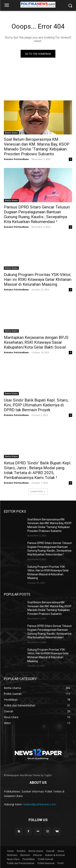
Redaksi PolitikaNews (16, 159)
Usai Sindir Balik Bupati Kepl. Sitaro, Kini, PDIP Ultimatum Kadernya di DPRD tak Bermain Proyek (36, 405)
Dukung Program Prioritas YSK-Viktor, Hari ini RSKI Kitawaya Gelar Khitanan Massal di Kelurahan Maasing (38, 279)
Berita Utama (11, 133)
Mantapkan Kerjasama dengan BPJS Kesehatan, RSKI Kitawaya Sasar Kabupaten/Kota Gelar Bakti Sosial (36, 342)
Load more (38, 491)
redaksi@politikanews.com (39, 804)
